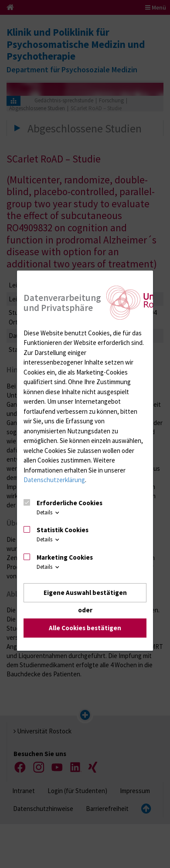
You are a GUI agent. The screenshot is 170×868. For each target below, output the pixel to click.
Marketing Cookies (65, 557)
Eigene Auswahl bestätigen (85, 593)
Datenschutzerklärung (54, 480)
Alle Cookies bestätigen (85, 628)
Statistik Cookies (63, 530)
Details (49, 512)
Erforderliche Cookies (70, 503)
